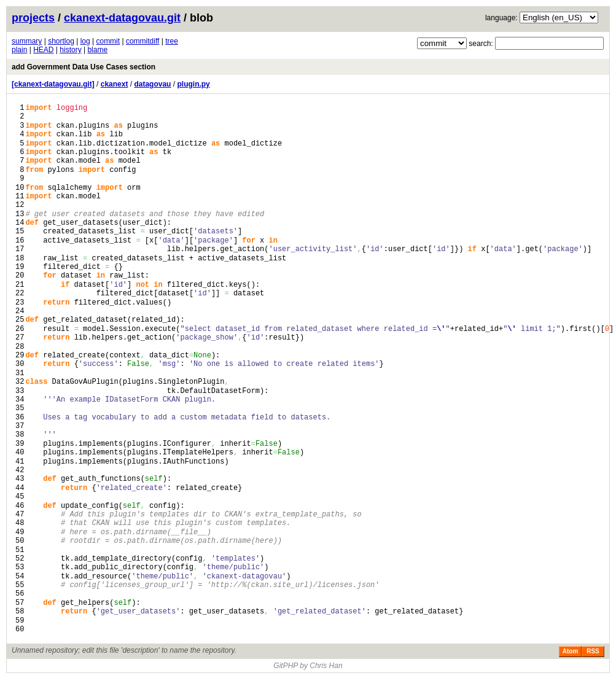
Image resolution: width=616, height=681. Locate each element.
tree (172, 41)
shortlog (61, 41)
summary (27, 41)
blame (97, 50)
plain (19, 50)
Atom (571, 651)
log (85, 41)
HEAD (43, 50)
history (70, 50)
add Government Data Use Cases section (84, 67)
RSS (593, 651)
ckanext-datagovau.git (122, 18)
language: (501, 18)
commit (108, 41)
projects (33, 18)
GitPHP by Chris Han (308, 666)
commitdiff (142, 41)
